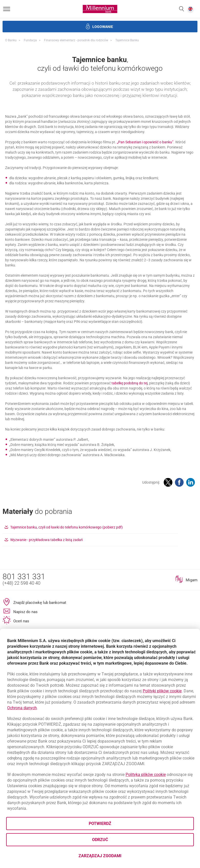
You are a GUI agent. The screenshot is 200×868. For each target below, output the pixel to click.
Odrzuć (100, 840)
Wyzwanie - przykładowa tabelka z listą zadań (67, 586)
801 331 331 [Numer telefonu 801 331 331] (24, 623)
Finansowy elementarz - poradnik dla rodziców (76, 40)
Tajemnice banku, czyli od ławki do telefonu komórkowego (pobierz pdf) (87, 573)
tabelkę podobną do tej (130, 430)
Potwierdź (100, 824)
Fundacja (30, 40)
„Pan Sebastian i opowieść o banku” (145, 188)
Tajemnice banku (127, 40)
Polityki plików (162, 691)
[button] (181, 9)
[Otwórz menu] (7, 9)
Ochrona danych (22, 708)
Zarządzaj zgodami (120, 857)
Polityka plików (146, 775)
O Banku (11, 40)
